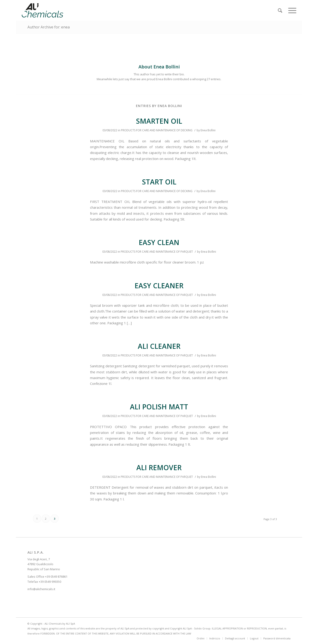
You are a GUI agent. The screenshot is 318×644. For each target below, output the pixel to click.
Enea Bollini (208, 130)
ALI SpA (70, 624)
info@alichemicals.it (41, 589)
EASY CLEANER (159, 286)
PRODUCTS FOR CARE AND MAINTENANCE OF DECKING (157, 130)
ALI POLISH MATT (159, 407)
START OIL (159, 182)
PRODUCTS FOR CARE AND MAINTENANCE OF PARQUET (157, 252)
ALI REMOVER (159, 468)
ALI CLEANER (159, 346)
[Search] (280, 10)
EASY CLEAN (159, 242)
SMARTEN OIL (159, 121)
